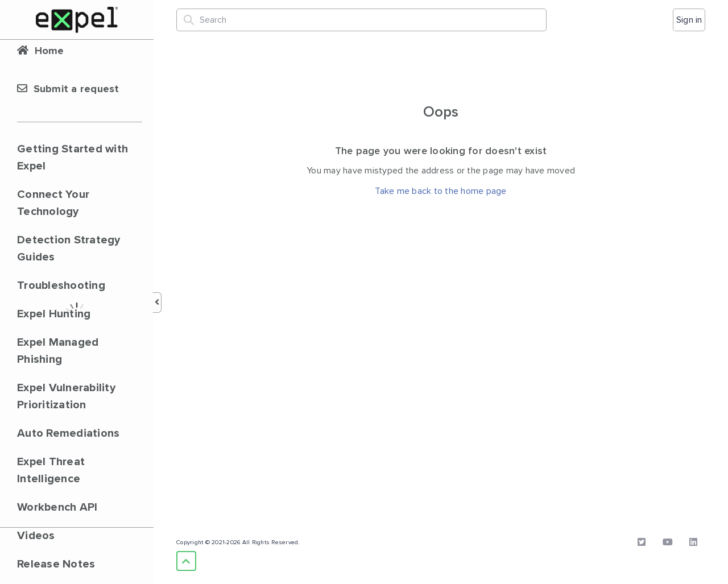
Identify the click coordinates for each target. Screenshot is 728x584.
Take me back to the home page (440, 191)
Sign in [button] (689, 20)
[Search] (361, 20)
